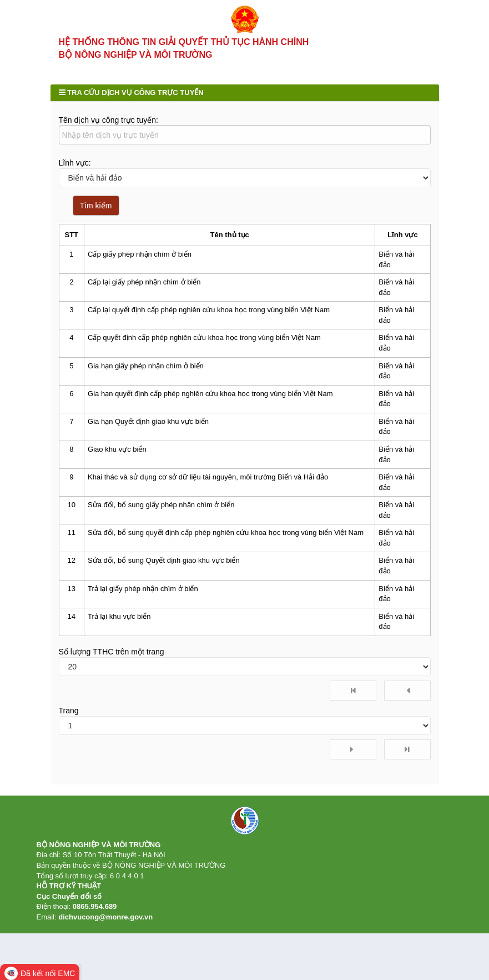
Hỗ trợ (162, 85)
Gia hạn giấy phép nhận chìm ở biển (146, 379)
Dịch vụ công (188, 62)
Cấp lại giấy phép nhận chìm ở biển (144, 295)
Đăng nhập (420, 23)
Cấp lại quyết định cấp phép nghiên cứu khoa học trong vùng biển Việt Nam (209, 323)
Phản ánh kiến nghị (90, 85)
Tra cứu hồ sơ (255, 62)
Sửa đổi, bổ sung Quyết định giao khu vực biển (164, 574)
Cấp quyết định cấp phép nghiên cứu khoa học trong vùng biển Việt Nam (204, 351)
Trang (69, 724)
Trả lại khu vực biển (119, 630)
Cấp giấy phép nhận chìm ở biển (140, 267)
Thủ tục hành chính (110, 62)
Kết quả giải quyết (331, 62)
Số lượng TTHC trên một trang (112, 665)
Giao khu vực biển (117, 462)
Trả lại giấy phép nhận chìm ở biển (143, 602)
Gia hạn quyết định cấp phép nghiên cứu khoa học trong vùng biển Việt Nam (210, 407)
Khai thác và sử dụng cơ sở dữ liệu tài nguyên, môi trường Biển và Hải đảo (208, 490)
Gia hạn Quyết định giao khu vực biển (148, 435)
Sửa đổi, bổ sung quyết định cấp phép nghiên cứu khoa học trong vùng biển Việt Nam (226, 546)
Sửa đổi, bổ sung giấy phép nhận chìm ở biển (161, 518)
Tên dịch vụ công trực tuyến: (109, 133)
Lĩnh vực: (75, 176)
